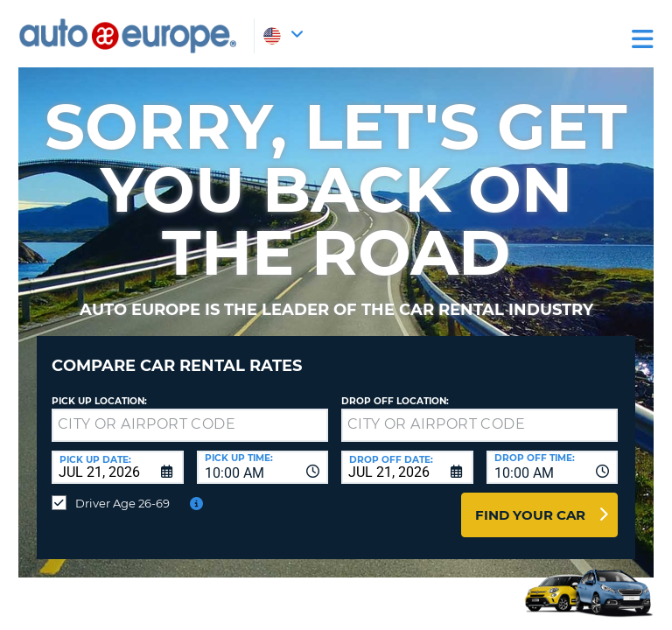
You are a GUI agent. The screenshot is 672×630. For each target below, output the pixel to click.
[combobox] (263, 467)
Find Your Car (530, 515)
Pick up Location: (99, 401)
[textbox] (190, 425)
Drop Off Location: (395, 401)
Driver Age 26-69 (122, 503)
